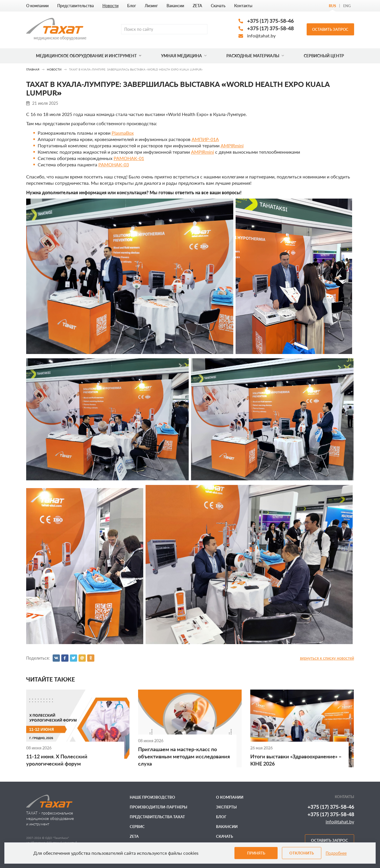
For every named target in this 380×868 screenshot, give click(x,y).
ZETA (197, 6)
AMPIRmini (232, 145)
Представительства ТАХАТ (157, 817)
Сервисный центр (324, 56)
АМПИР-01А (205, 139)
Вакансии (175, 6)
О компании (37, 6)
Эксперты (226, 807)
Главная (33, 69)
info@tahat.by (261, 36)
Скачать (218, 6)
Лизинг (151, 6)
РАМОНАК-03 (114, 164)
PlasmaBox (123, 133)
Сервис (137, 827)
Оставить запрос (330, 29)
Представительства (76, 6)
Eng (347, 6)
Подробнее (336, 853)
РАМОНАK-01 (129, 158)
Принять (256, 853)
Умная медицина (184, 56)
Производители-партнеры (159, 807)
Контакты (243, 6)
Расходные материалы (255, 56)
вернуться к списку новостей (327, 658)
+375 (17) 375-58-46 (270, 21)
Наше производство (152, 797)
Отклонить (302, 853)
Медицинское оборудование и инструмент (89, 56)
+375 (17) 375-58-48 (270, 28)
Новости (110, 6)
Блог (132, 6)
